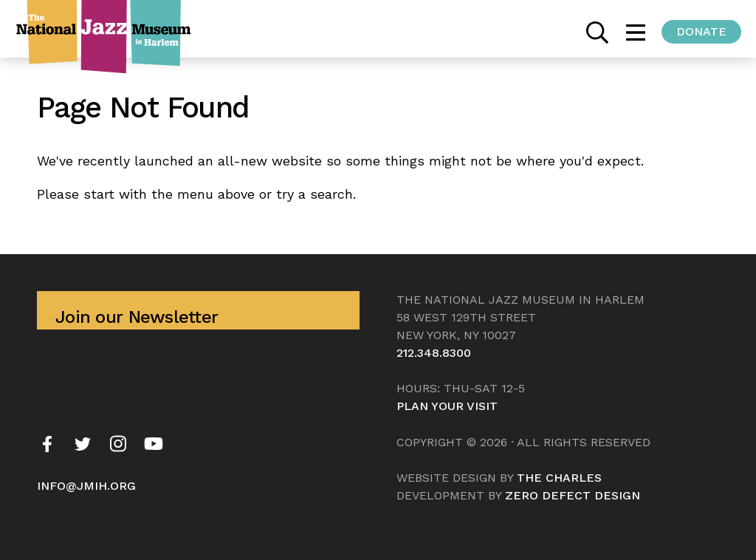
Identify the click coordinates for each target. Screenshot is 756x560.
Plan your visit (447, 406)
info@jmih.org (86, 486)
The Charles (559, 478)
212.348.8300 (434, 353)
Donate (701, 31)
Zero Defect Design (573, 495)
